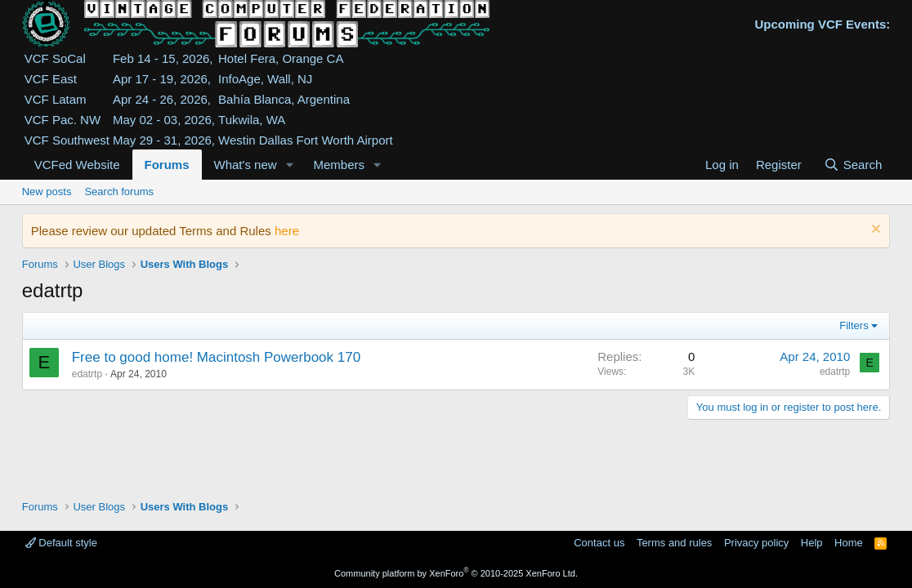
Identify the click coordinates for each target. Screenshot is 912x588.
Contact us (599, 543)
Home (849, 543)
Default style (61, 543)
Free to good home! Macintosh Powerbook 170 (216, 357)
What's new (246, 165)
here (287, 231)
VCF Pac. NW (63, 120)
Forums (167, 165)
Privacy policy (756, 543)
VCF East (51, 79)
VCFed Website (77, 165)
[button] (289, 165)
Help (812, 543)
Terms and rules (674, 543)
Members (339, 165)
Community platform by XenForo (456, 573)
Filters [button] (854, 325)
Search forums (119, 192)
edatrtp (87, 374)
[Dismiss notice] (874, 231)
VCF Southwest (67, 140)
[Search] (853, 165)
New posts (47, 192)
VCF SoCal (55, 58)
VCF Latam (56, 99)
